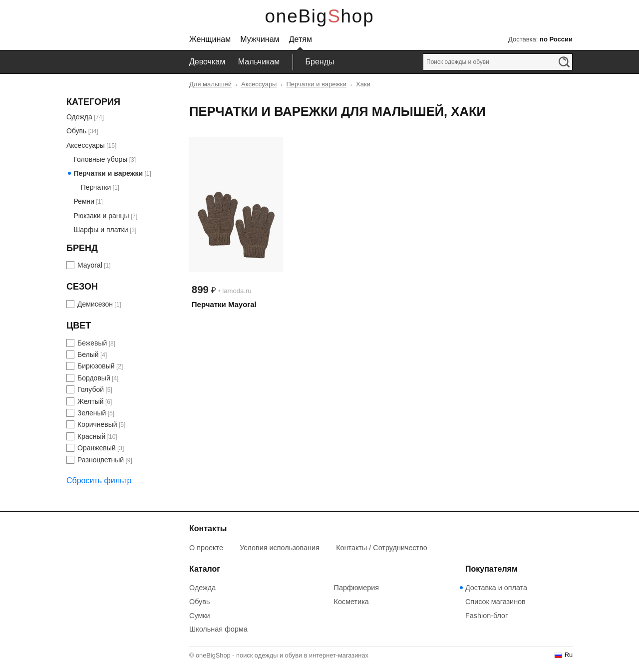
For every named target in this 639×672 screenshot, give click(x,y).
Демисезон (95, 304)
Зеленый (92, 413)
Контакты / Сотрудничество (382, 548)
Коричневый (97, 424)
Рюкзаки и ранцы (101, 216)
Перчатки (96, 187)
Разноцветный (101, 460)
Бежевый (92, 343)
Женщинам (210, 39)
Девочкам (207, 62)
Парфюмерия (357, 588)
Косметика (351, 602)
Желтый (91, 401)
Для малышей (210, 84)
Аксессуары (259, 84)
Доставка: (540, 39)
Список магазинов (495, 602)
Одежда (79, 117)
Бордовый (94, 378)
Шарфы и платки (101, 230)
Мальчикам (259, 62)
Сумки (200, 616)
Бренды (320, 62)
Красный (91, 436)
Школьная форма (218, 629)
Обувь (76, 131)
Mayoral (90, 265)
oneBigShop (320, 16)
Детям (301, 39)
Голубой (91, 389)
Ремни (84, 201)
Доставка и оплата (496, 588)
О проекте (206, 548)
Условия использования (280, 548)
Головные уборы (100, 159)
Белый (88, 354)
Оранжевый (97, 448)
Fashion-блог (486, 616)
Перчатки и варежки (316, 84)
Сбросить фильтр (99, 481)
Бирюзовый (96, 366)
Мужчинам (260, 39)
